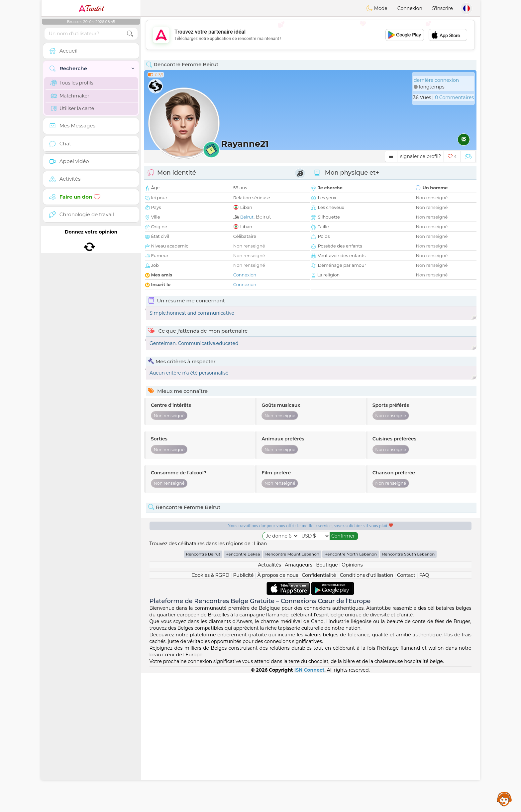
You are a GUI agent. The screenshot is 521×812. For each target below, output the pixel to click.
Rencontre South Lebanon (409, 693)
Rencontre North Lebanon (351, 693)
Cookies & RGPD (210, 714)
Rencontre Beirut (203, 693)
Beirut (247, 217)
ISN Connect (310, 809)
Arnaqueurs (298, 704)
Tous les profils (72, 83)
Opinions (352, 704)
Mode (377, 8)
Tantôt (91, 8)
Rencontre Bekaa (243, 693)
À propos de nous (278, 714)
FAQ (424, 714)
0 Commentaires (454, 97)
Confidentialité (319, 714)
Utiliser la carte (72, 108)
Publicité (244, 714)
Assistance (504, 799)
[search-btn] (130, 34)
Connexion (410, 8)
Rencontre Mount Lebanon (292, 693)
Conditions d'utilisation (367, 714)
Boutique (327, 704)
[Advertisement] (310, 35)
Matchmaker (70, 96)
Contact (406, 714)
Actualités (269, 704)
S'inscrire (443, 8)
